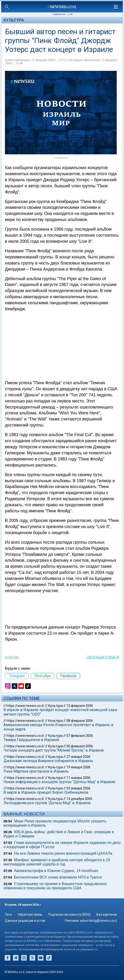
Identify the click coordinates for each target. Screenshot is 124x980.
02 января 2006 (78, 788)
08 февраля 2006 (80, 721)
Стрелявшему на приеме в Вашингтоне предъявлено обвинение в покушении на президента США (55, 886)
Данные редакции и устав (25, 921)
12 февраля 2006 (80, 706)
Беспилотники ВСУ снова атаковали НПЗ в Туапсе (58, 877)
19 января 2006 (78, 767)
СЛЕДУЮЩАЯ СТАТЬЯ (101, 657)
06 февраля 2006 (80, 746)
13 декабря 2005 (79, 799)
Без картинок (107, 915)
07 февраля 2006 (80, 736)
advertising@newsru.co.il (99, 921)
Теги (8, 915)
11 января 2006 (78, 778)
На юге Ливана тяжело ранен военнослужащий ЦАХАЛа (63, 853)
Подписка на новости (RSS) (70, 915)
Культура (14, 20)
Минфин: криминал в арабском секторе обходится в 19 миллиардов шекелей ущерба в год (57, 862)
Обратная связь (30, 915)
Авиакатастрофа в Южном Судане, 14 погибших (56, 871)
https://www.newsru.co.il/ (25, 706)
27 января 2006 (78, 757)
